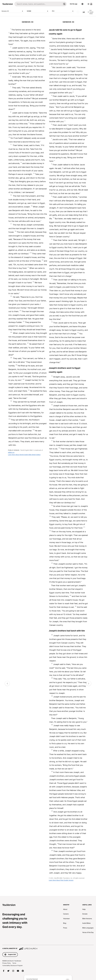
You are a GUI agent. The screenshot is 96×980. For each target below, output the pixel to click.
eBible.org (11, 452)
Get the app (74, 4)
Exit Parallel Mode (91, 12)
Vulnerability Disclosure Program (12, 965)
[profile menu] (90, 4)
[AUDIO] (78, 12)
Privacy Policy (7, 963)
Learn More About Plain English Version (61, 880)
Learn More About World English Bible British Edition (24, 455)
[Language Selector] (82, 4)
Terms (14, 963)
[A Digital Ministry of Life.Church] (48, 948)
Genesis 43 (13, 11)
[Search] (38, 4)
